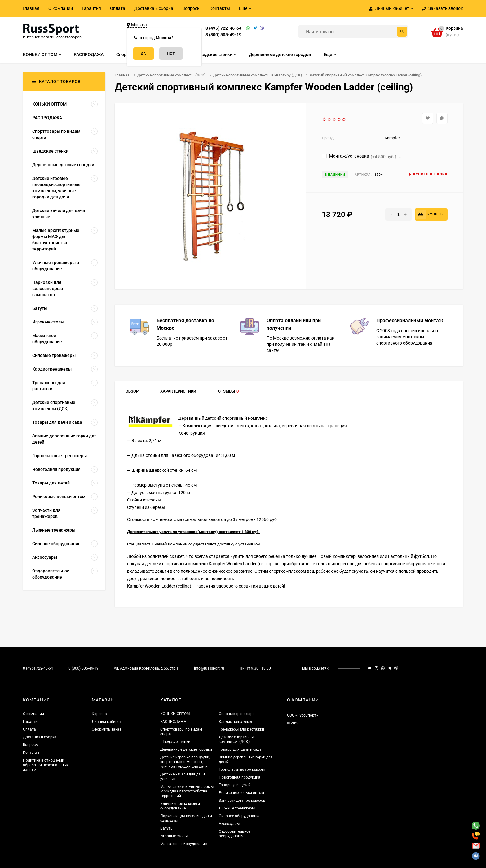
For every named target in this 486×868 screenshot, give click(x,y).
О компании (61, 8)
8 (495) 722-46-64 (223, 28)
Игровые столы (174, 836)
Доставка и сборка (154, 8)
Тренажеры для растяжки (241, 729)
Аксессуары (229, 824)
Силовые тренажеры (237, 714)
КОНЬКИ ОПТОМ (175, 714)
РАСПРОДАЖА (173, 722)
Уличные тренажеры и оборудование (180, 806)
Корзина (99, 714)
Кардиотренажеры (235, 722)
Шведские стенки (175, 742)
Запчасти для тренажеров (242, 801)
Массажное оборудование (183, 844)
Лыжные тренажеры (237, 808)
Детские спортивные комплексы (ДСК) (237, 739)
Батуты (167, 828)
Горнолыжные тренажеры (242, 770)
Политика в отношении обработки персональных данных (46, 765)
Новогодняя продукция (240, 777)
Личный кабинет (106, 722)
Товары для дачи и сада (240, 749)
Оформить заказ (106, 729)
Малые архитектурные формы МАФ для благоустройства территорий (187, 791)
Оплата (118, 8)
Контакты (220, 8)
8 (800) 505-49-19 (223, 35)
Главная (31, 8)
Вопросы (191, 8)
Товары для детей (235, 785)
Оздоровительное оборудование (235, 834)
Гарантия (91, 8)
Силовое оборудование (240, 816)
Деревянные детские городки (186, 749)
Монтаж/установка (345, 156)
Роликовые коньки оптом (241, 793)
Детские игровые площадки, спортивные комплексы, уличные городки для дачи (185, 762)
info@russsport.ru (209, 668)
